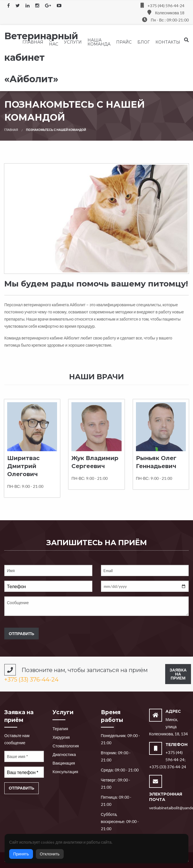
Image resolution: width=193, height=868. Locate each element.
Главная (33, 42)
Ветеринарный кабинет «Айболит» (41, 57)
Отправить (21, 634)
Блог (144, 42)
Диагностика (64, 754)
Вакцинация (64, 763)
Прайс (124, 42)
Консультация (65, 772)
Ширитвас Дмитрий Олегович (23, 466)
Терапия (60, 729)
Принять (21, 854)
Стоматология (66, 746)
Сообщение (96, 606)
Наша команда (99, 42)
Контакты (168, 42)
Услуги (73, 42)
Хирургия (61, 737)
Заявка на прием (178, 674)
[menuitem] (33, 42)
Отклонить (50, 854)
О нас (54, 42)
